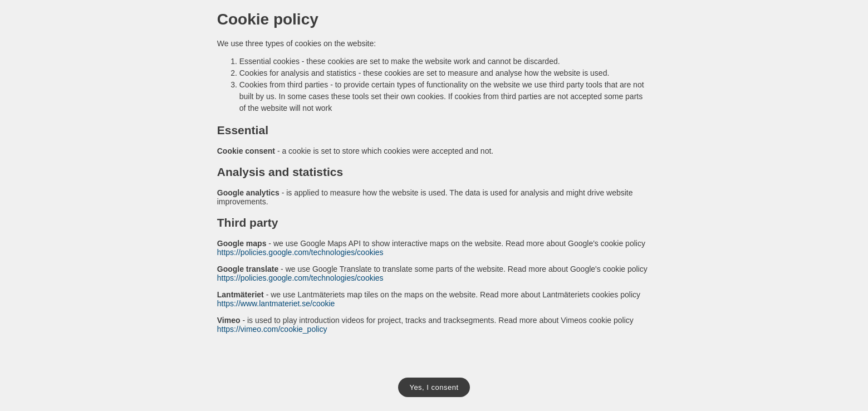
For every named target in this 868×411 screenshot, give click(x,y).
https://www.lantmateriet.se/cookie (276, 304)
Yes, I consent (434, 387)
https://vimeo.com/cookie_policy (272, 329)
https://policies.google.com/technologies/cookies (300, 252)
